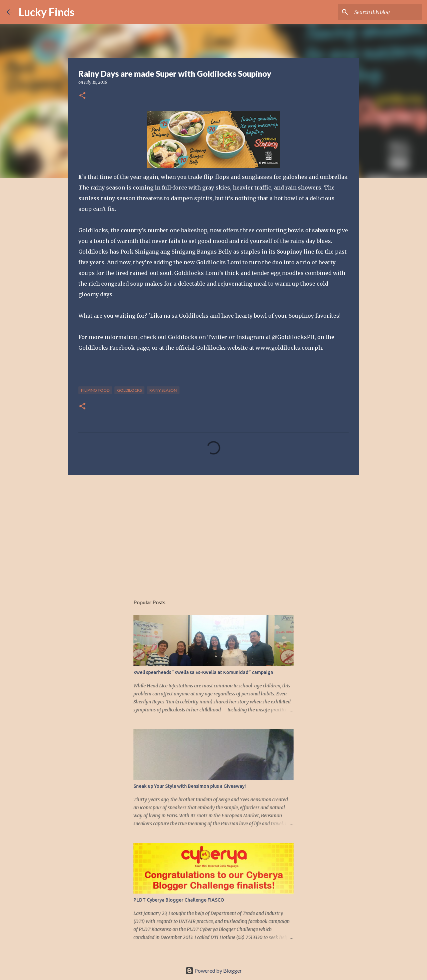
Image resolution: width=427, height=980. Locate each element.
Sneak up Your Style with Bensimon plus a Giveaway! (190, 786)
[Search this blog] (387, 12)
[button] (82, 96)
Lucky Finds (47, 12)
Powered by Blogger (214, 970)
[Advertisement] (213, 532)
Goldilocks (129, 390)
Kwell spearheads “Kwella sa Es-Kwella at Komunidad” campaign (203, 672)
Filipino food (95, 390)
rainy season (163, 390)
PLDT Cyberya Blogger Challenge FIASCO (179, 900)
